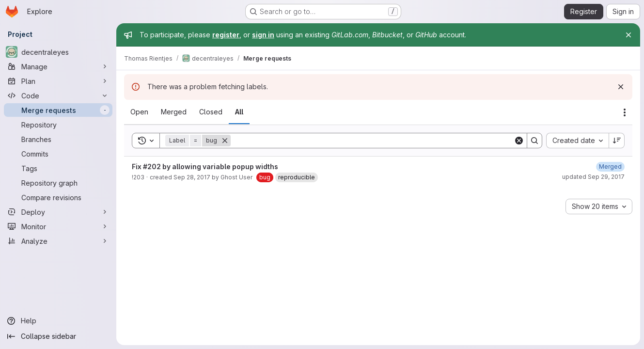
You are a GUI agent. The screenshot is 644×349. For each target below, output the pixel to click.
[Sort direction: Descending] (617, 141)
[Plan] (58, 81)
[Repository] (58, 125)
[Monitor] (58, 226)
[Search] (372, 141)
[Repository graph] (58, 183)
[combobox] (577, 141)
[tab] (139, 112)
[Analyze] (58, 241)
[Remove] (225, 141)
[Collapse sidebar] (58, 336)
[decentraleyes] (58, 52)
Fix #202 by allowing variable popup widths (205, 167)
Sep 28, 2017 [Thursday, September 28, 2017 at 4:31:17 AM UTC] (192, 177)
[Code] (58, 95)
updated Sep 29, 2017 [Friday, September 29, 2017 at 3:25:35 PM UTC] (593, 177)
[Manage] (58, 66)
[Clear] (519, 141)
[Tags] (58, 168)
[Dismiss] (621, 87)
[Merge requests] (58, 110)
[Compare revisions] (58, 197)
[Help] (58, 321)
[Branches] (58, 139)
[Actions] (625, 112)
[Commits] (58, 154)
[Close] (628, 35)
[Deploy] (58, 212)
